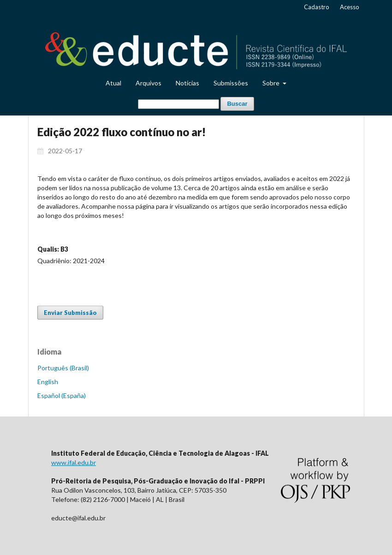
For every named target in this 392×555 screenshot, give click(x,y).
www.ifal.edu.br (74, 462)
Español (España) (62, 395)
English (48, 382)
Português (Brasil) (63, 368)
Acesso (350, 7)
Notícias (187, 83)
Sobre (272, 83)
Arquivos (148, 83)
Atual (113, 83)
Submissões (231, 83)
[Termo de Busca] (178, 104)
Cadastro (317, 7)
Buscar (237, 104)
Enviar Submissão (70, 313)
